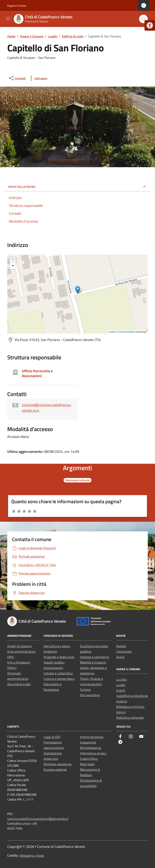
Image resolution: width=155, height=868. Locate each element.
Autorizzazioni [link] (53, 668)
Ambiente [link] (50, 651)
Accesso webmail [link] (55, 769)
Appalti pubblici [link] (54, 662)
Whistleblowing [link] (91, 748)
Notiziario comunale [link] (130, 718)
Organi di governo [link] (19, 646)
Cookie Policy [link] (89, 759)
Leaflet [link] (112, 332)
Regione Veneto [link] (17, 6)
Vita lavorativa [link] (90, 695)
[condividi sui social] (17, 78)
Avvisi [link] (120, 657)
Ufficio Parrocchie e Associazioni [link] (37, 373)
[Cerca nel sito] (143, 19)
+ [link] (13, 260)
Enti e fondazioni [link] (19, 662)
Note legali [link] (87, 764)
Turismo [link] (85, 690)
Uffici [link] (11, 657)
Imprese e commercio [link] (94, 657)
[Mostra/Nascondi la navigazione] (8, 19)
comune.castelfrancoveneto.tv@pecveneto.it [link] (38, 819)
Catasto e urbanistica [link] (58, 673)
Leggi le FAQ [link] (52, 737)
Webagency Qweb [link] (32, 856)
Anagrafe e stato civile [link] (59, 657)
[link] (150, 25)
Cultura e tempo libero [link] (59, 679)
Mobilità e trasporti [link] (93, 662)
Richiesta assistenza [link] (58, 764)
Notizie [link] (121, 646)
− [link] (13, 266)
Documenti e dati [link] (19, 684)
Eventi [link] (121, 690)
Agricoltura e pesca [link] (57, 646)
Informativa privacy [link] (93, 753)
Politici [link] (12, 668)
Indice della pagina (22, 187)
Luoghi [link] (121, 685)
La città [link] (121, 679)
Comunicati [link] (124, 651)
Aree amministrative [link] (21, 651)
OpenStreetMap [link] (127, 332)
